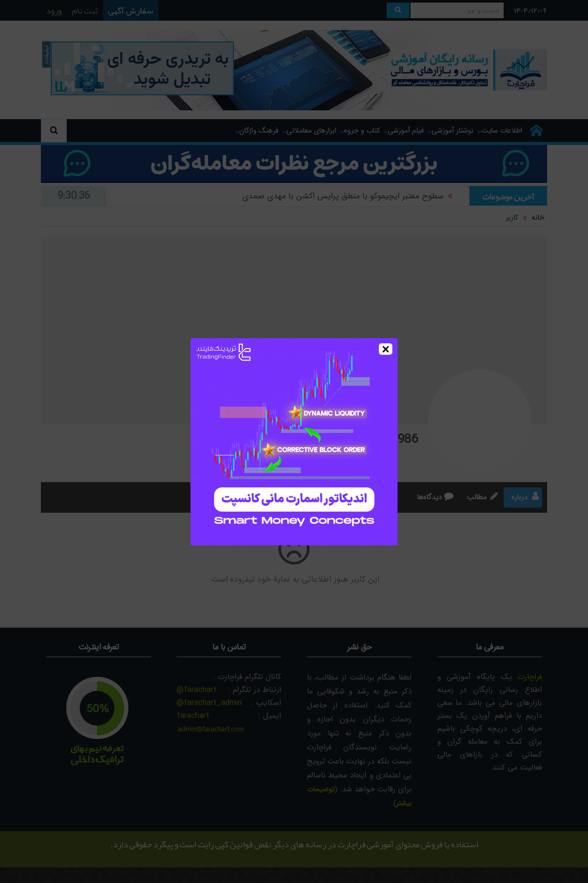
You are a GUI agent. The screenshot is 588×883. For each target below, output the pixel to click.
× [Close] (386, 349)
